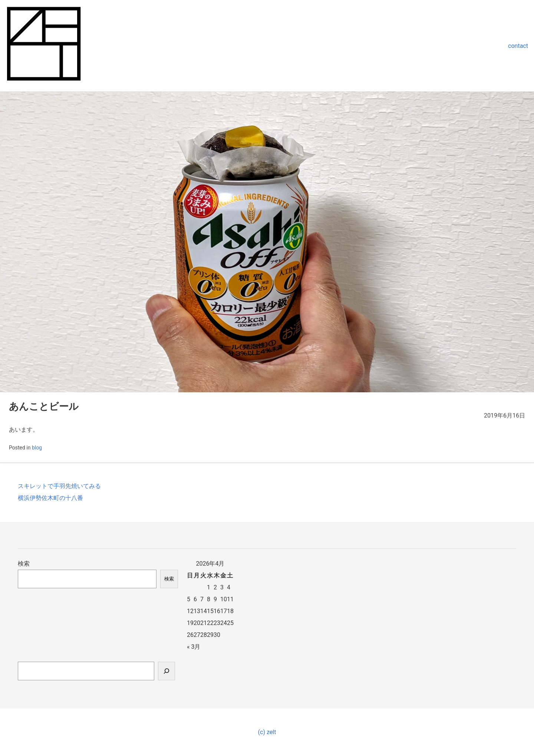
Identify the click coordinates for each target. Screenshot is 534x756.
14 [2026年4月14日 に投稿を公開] (204, 611)
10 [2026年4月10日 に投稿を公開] (224, 599)
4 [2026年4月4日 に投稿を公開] (229, 587)
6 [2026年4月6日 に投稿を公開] (195, 599)
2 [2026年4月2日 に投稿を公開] (215, 587)
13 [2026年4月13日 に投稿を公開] (197, 611)
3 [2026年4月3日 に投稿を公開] (222, 587)
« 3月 (194, 647)
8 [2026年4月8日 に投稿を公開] (209, 599)
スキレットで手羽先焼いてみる (59, 486)
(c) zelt (267, 732)
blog (37, 448)
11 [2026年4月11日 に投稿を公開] (230, 599)
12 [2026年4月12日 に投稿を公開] (190, 611)
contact (518, 46)
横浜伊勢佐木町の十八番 (50, 498)
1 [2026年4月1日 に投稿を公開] (209, 587)
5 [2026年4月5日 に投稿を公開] (189, 599)
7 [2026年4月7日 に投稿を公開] (202, 599)
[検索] (167, 671)
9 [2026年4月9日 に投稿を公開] (215, 599)
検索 (24, 564)
